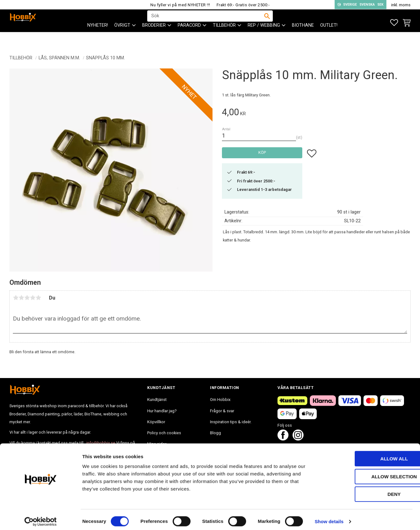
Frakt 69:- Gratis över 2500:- (243, 5)
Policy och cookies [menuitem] (164, 433)
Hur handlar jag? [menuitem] (162, 411)
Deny (368, 490)
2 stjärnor (21, 298)
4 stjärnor (33, 298)
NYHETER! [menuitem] (98, 38)
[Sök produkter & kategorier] (206, 22)
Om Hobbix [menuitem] (220, 400)
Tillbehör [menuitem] (224, 38)
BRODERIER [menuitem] (154, 38)
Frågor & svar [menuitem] (222, 411)
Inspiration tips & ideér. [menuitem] (231, 422)
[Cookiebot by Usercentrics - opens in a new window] (41, 518)
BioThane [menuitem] (303, 38)
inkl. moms (401, 5)
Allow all (368, 455)
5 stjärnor (38, 298)
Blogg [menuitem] (215, 433)
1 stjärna (16, 298)
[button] (394, 23)
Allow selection (368, 473)
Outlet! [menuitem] (329, 38)
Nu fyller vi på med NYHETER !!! (180, 5)
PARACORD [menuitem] (189, 38)
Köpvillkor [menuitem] (156, 422)
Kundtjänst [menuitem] (157, 400)
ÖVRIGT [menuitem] (122, 38)
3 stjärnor (27, 298)
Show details (329, 518)
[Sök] (267, 22)
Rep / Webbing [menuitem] (264, 38)
